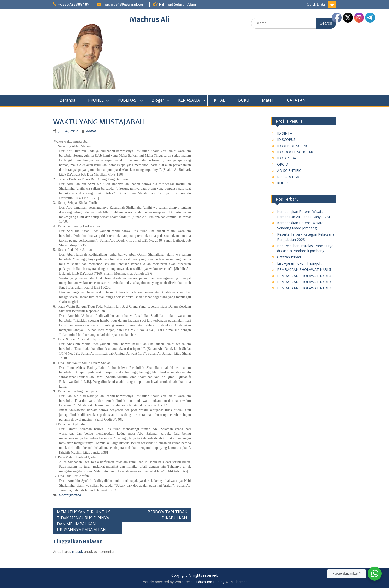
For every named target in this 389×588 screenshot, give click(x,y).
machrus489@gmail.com (124, 4)
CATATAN (296, 100)
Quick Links (316, 4)
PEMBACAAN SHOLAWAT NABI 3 (304, 282)
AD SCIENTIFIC (289, 170)
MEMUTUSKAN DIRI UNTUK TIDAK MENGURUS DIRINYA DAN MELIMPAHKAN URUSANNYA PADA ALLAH (83, 521)
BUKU (244, 100)
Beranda (67, 100)
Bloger (158, 100)
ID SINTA (285, 133)
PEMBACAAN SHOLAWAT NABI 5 (304, 269)
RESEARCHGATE (290, 177)
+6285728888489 (73, 4)
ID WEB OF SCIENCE (294, 146)
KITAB (220, 100)
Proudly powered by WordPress (167, 582)
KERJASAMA (189, 100)
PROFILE (96, 100)
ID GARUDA (287, 158)
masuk (78, 551)
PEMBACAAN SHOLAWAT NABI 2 (304, 288)
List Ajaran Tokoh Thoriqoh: (300, 263)
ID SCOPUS (286, 139)
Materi (268, 100)
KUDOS (283, 183)
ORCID (283, 164)
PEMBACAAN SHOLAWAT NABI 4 (304, 276)
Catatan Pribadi (289, 257)
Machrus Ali (150, 19)
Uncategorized (70, 495)
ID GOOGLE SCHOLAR (295, 152)
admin (91, 131)
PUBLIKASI (128, 100)
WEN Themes (236, 582)
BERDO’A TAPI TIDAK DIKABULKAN (167, 515)
